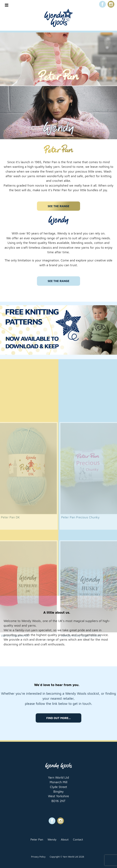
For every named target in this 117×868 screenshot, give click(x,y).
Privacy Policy (38, 857)
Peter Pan (37, 839)
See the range (58, 206)
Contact (78, 839)
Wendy (52, 839)
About (65, 839)
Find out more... (58, 718)
